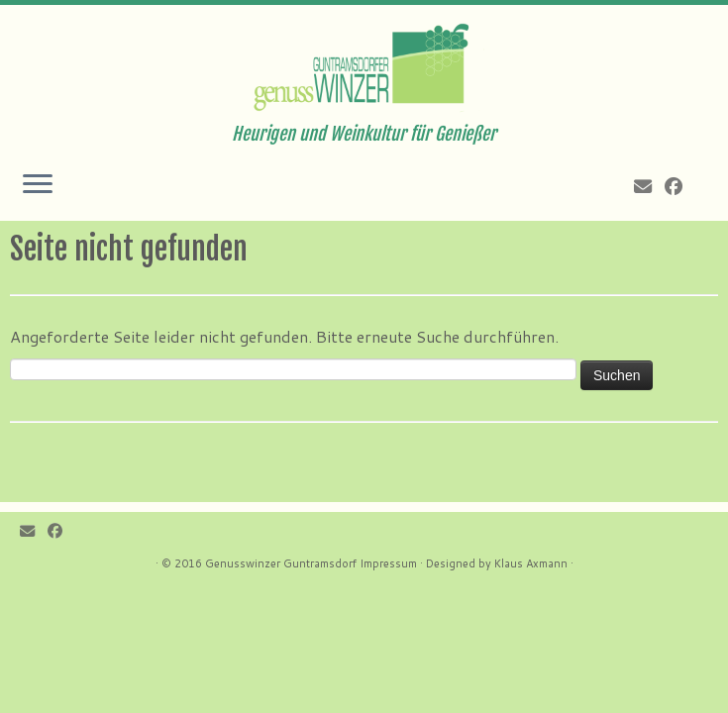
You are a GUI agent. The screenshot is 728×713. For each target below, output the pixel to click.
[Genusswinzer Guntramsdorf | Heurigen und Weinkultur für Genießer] (364, 64)
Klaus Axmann (531, 563)
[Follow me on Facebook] (680, 186)
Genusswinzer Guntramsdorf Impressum (311, 563)
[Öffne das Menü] (38, 185)
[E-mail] (649, 186)
